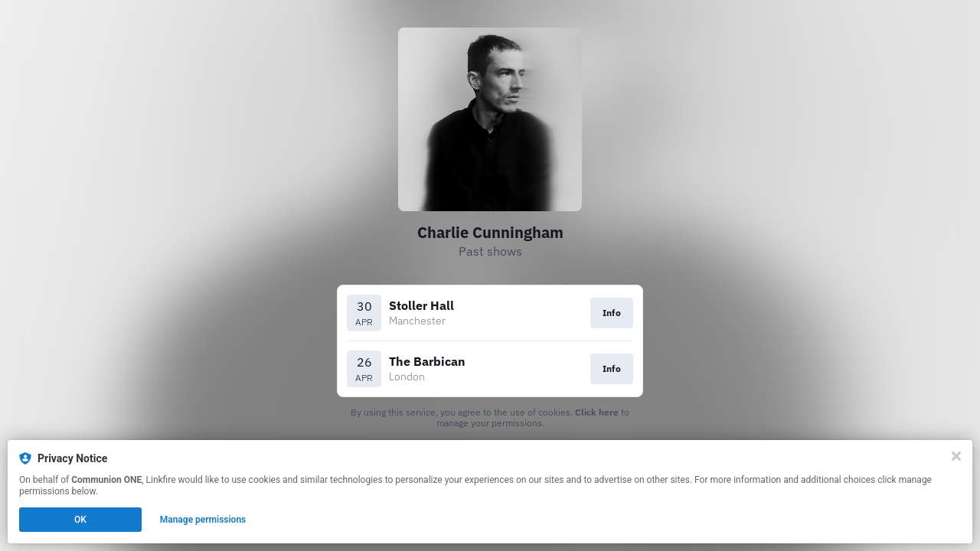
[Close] (956, 456)
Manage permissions (203, 520)
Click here (597, 412)
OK (80, 520)
